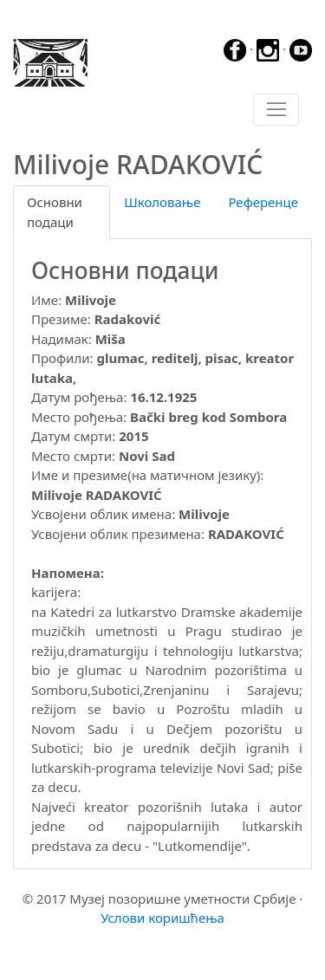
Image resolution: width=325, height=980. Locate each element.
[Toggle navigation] (276, 110)
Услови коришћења (162, 918)
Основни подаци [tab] (55, 212)
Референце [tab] (263, 202)
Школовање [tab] (162, 202)
